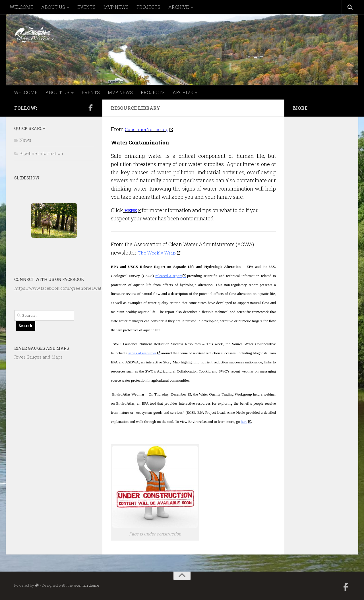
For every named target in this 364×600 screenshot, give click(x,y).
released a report (170, 276)
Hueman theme (86, 585)
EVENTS (86, 7)
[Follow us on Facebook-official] (90, 108)
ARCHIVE (179, 7)
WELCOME (21, 7)
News (25, 140)
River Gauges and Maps (42, 348)
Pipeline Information (41, 153)
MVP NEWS (116, 7)
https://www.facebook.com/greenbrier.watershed (65, 288)
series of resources (144, 353)
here (246, 422)
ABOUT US (53, 7)
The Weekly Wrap (162, 253)
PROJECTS (148, 7)
